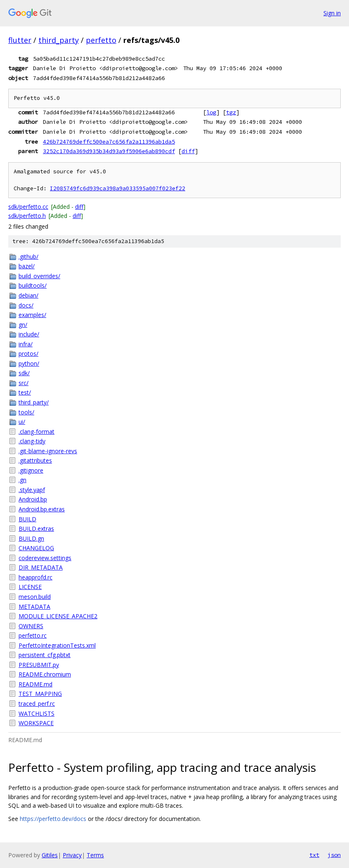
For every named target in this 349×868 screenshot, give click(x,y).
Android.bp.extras (42, 509)
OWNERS (31, 626)
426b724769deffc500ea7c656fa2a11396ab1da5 (109, 142)
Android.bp (33, 499)
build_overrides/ (39, 276)
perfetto (101, 40)
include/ (29, 334)
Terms (95, 855)
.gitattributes (35, 460)
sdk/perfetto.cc (28, 207)
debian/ (28, 295)
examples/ (32, 315)
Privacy (72, 855)
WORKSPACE (36, 723)
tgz (231, 112)
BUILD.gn (31, 538)
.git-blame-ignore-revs (48, 451)
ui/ (22, 422)
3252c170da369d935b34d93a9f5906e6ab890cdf (109, 151)
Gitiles (50, 855)
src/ (24, 383)
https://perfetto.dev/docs (53, 819)
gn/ (23, 325)
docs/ (26, 305)
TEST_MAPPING (40, 694)
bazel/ (27, 266)
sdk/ (24, 373)
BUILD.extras (36, 529)
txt (314, 855)
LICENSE (30, 587)
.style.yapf (32, 490)
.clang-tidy (32, 441)
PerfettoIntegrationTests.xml (57, 645)
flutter (20, 40)
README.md (35, 684)
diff (188, 151)
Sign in (332, 13)
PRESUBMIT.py (39, 665)
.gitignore (31, 470)
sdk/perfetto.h (27, 216)
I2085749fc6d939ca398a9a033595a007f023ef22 (118, 188)
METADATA (34, 607)
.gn (22, 480)
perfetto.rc (33, 635)
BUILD (27, 519)
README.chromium (45, 674)
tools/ (26, 412)
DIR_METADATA (41, 567)
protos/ (28, 354)
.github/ (28, 257)
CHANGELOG (36, 548)
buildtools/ (33, 285)
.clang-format (37, 432)
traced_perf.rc (37, 704)
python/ (29, 363)
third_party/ (34, 402)
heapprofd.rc (35, 577)
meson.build (35, 597)
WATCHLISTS (37, 713)
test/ (25, 392)
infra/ (26, 344)
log (211, 112)
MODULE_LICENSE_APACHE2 (58, 616)
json (334, 855)
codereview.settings (45, 558)
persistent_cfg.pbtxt (45, 655)
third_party (59, 40)
